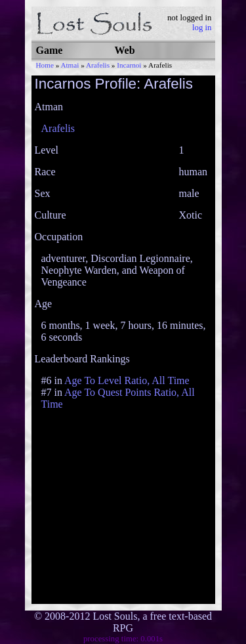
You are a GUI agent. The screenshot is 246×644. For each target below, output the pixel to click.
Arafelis (98, 65)
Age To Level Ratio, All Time (127, 380)
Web (125, 50)
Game (50, 50)
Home (45, 65)
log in (202, 28)
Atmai (70, 65)
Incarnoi (129, 65)
